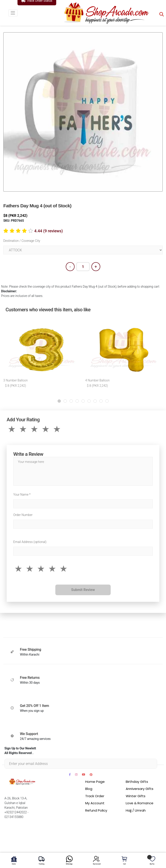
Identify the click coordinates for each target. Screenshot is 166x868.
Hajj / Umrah (136, 810)
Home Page (95, 782)
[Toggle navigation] (13, 13)
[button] (59, 401)
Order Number (23, 515)
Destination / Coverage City (22, 241)
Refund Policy (96, 810)
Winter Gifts (136, 796)
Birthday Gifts (137, 782)
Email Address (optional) (30, 542)
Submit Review (83, 590)
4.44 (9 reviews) (49, 231)
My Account (95, 803)
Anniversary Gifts (140, 789)
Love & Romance (140, 803)
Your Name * (22, 495)
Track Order (95, 796)
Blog (89, 789)
